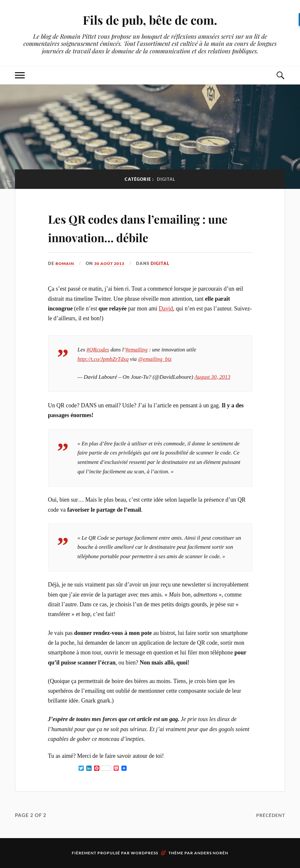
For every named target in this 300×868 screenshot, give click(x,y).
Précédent (269, 815)
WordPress (144, 853)
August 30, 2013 (212, 377)
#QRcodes (98, 350)
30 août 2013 (112, 263)
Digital (165, 263)
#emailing (137, 350)
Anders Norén (211, 853)
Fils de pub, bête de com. (150, 20)
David (166, 309)
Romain (65, 263)
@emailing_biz (155, 359)
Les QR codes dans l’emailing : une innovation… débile (147, 227)
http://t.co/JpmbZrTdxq (103, 359)
